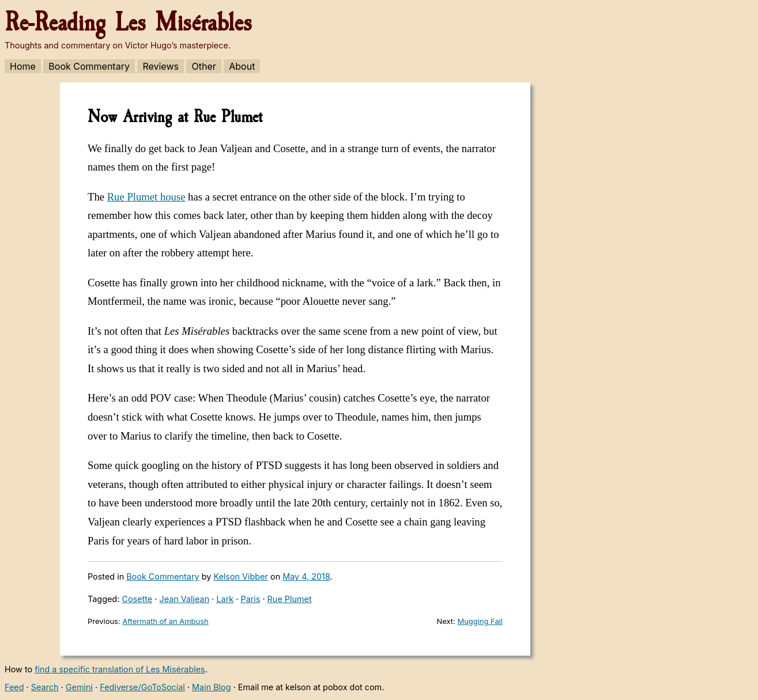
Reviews (161, 66)
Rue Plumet (290, 599)
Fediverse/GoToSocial (142, 687)
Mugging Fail (480, 621)
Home (23, 66)
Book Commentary (89, 66)
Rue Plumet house (146, 197)
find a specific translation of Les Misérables (120, 669)
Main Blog (211, 687)
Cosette (137, 599)
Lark (225, 599)
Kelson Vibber (241, 576)
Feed (14, 687)
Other (203, 66)
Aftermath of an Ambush (165, 621)
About (242, 66)
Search (45, 687)
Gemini (79, 687)
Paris (250, 599)
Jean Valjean (184, 599)
